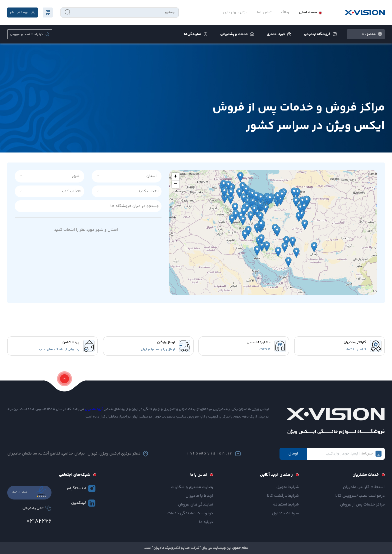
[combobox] (129, 176)
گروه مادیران (94, 409)
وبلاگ (285, 12)
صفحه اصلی (308, 12)
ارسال (293, 454)
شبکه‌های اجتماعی (75, 475)
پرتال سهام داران (235, 12)
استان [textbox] (151, 176)
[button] (176, 177)
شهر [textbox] (76, 176)
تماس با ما (264, 12)
